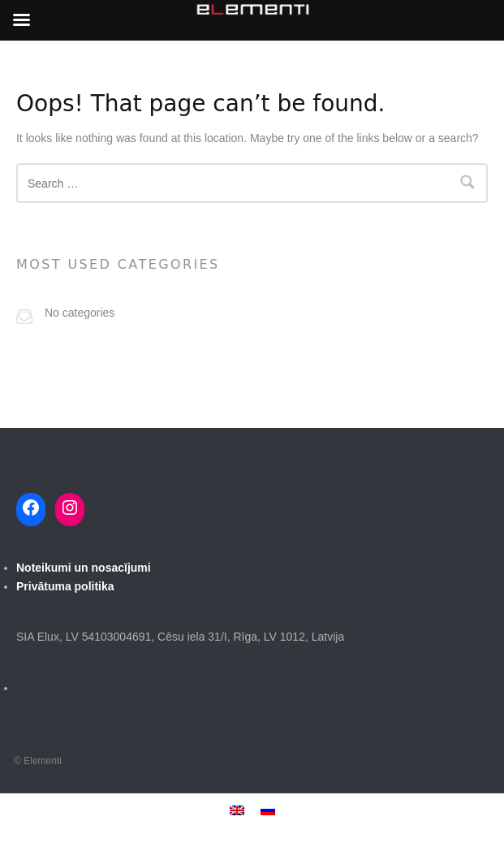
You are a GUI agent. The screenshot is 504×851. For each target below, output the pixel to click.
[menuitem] (237, 810)
